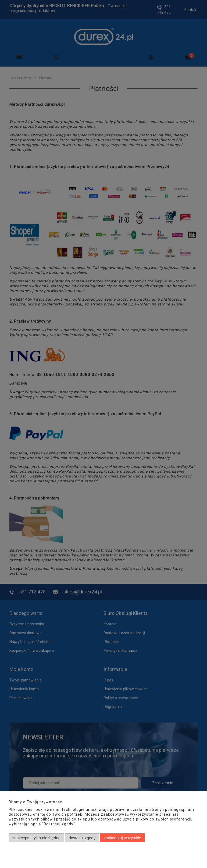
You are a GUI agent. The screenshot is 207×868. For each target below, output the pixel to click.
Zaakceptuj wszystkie (122, 838)
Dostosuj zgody (82, 838)
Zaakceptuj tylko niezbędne (36, 838)
